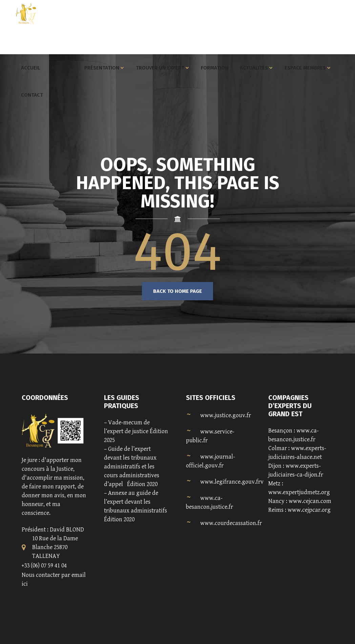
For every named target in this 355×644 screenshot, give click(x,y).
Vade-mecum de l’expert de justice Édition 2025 (136, 431)
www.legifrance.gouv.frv (232, 482)
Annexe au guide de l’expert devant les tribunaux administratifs (135, 502)
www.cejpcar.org (309, 510)
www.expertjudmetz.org (299, 492)
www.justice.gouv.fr (226, 415)
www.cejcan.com (310, 501)
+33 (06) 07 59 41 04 (44, 566)
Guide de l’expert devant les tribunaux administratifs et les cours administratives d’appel (132, 467)
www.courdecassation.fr (231, 523)
